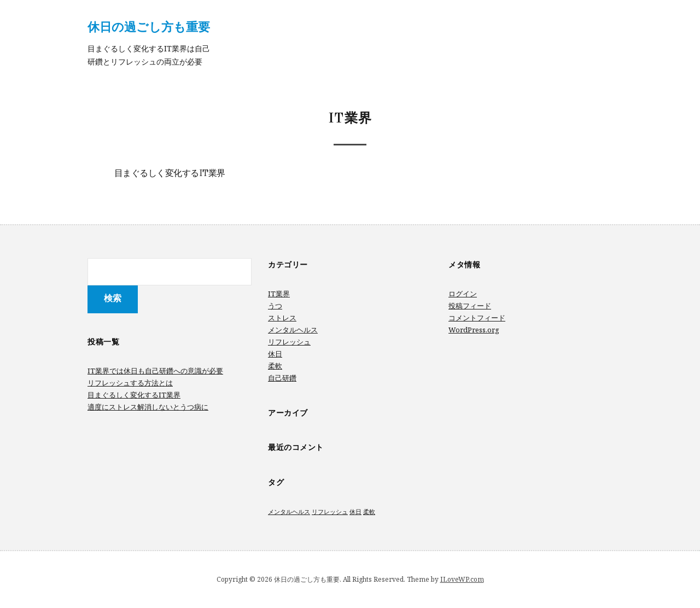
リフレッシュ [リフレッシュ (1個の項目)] (330, 512)
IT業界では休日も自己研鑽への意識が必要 (155, 371)
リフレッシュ (289, 342)
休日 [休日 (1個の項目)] (355, 512)
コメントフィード (477, 318)
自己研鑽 (282, 378)
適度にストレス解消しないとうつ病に (148, 407)
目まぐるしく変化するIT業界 (170, 174)
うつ (275, 306)
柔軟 (275, 366)
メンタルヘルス (293, 330)
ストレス (282, 318)
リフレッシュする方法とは (130, 383)
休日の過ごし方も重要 (149, 26)
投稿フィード (470, 306)
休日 (275, 354)
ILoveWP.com (462, 579)
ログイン (463, 294)
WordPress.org (474, 330)
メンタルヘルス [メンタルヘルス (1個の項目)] (289, 512)
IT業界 (279, 294)
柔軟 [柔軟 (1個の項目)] (369, 512)
